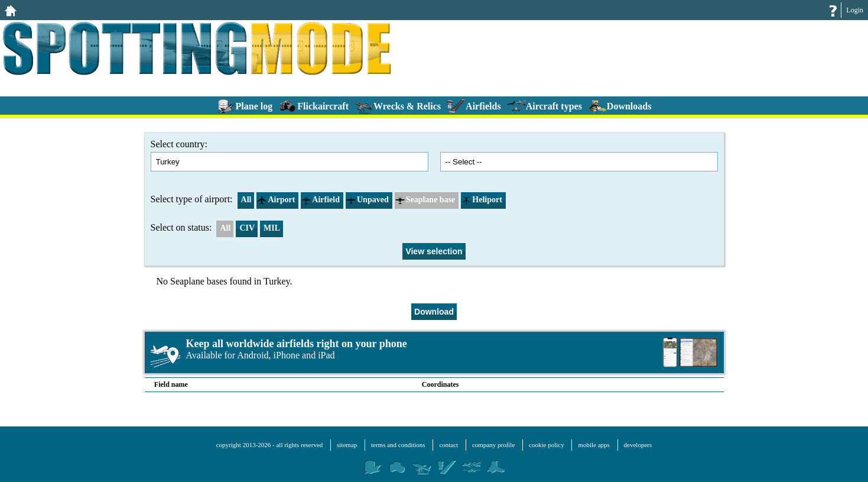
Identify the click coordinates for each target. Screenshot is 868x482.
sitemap (347, 445)
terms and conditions (398, 445)
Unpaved (368, 200)
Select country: (290, 155)
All (245, 200)
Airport (276, 200)
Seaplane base (425, 200)
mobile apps (594, 445)
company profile (493, 445)
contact (448, 445)
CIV (247, 228)
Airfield (321, 200)
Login (855, 10)
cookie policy (547, 445)
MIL (272, 228)
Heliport (482, 200)
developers (638, 445)
